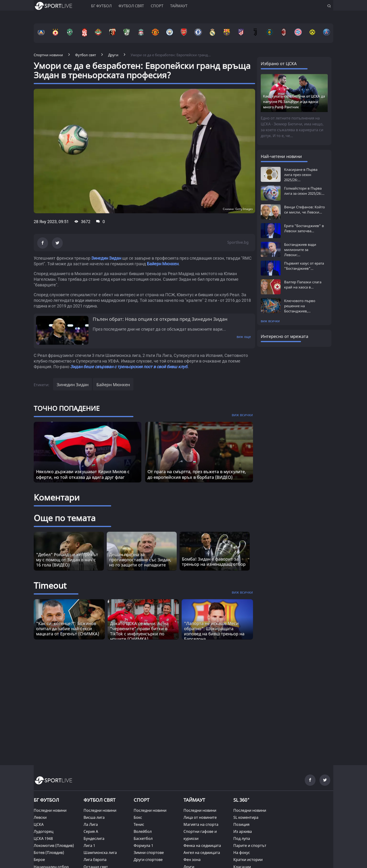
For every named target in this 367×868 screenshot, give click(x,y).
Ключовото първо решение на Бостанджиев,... (300, 306)
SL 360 (242, 800)
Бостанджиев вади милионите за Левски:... (300, 250)
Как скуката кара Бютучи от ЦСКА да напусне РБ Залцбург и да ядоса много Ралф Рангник (294, 101)
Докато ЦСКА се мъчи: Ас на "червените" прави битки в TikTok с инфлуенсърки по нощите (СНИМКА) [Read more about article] (139, 631)
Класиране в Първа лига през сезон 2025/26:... (301, 175)
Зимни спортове (149, 853)
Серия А (91, 831)
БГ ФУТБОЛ (101, 6)
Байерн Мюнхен (163, 264)
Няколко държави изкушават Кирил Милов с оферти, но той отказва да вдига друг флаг (83, 474)
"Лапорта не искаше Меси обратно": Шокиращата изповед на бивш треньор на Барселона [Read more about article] (214, 631)
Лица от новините (200, 817)
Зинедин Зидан (106, 258)
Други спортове (148, 860)
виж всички (270, 321)
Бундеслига (94, 838)
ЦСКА (39, 824)
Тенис (139, 824)
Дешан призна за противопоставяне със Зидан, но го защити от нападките (140, 560)
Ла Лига (91, 824)
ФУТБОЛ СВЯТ (99, 800)
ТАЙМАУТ (194, 800)
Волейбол (143, 831)
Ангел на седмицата (202, 853)
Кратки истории (248, 860)
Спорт (157, 6)
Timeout (50, 586)
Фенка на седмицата (202, 846)
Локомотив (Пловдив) (54, 846)
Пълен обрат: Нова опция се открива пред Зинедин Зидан (160, 319)
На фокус (242, 853)
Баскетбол (143, 838)
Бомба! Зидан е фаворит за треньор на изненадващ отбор (214, 561)
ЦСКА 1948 (43, 838)
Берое (39, 860)
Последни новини (50, 810)
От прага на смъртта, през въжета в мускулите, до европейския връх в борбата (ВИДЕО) (197, 474)
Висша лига (94, 817)
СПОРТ (141, 800)
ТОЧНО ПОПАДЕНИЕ (67, 408)
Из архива (243, 831)
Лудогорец (44, 831)
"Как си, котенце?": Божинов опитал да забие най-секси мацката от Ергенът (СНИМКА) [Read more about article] (68, 629)
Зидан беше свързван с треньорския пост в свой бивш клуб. (130, 367)
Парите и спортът (250, 846)
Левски (40, 817)
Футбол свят (131, 6)
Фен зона (192, 860)
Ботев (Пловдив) (49, 853)
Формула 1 (143, 846)
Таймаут (179, 6)
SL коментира (246, 817)
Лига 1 (89, 846)
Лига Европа (95, 860)
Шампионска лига (100, 853)
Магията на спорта (201, 824)
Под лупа (242, 838)
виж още (244, 337)
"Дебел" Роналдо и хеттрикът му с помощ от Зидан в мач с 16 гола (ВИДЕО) (67, 560)
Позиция (241, 824)
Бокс (138, 817)
